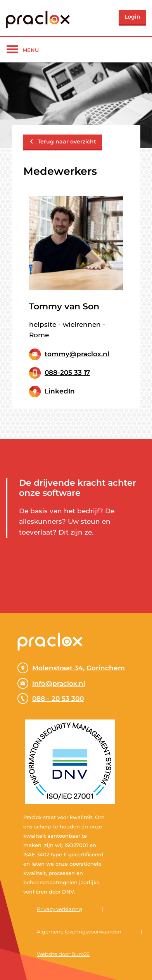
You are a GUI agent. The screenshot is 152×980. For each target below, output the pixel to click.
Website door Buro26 (63, 954)
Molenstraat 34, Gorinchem (71, 668)
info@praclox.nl (51, 683)
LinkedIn (60, 391)
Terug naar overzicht (63, 141)
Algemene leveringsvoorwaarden (79, 932)
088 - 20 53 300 (51, 699)
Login (132, 17)
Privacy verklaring (60, 909)
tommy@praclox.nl (77, 354)
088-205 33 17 (67, 373)
